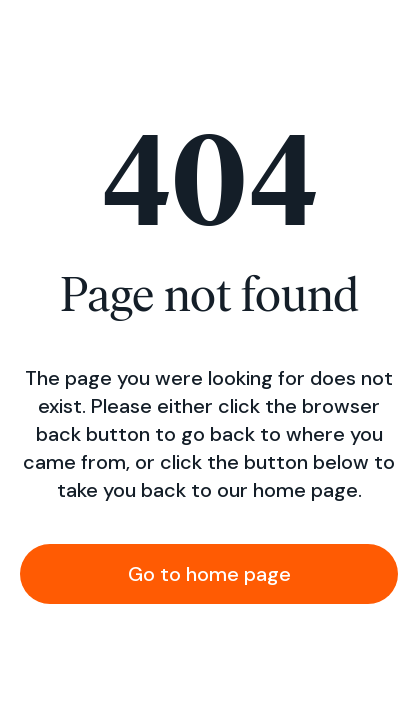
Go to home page (209, 574)
